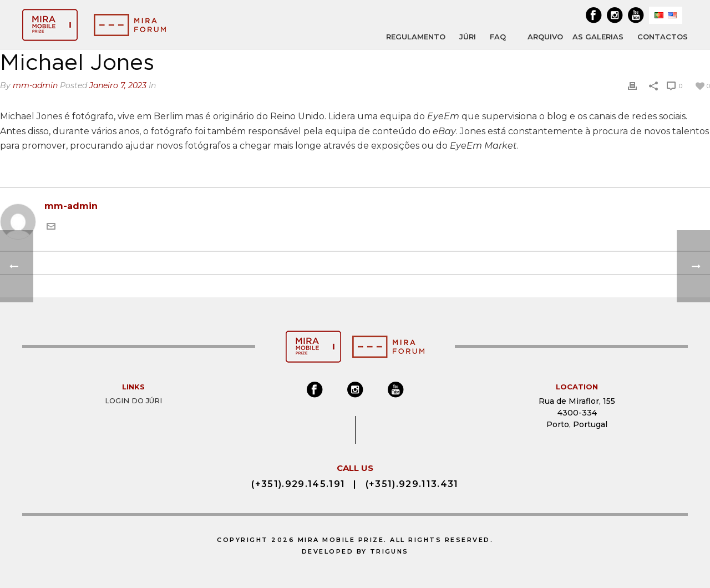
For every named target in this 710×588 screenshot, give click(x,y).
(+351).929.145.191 (297, 482)
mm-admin (35, 85)
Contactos (663, 37)
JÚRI (468, 37)
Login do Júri (133, 401)
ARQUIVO (545, 37)
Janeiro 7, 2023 (118, 85)
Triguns (390, 550)
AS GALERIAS (598, 37)
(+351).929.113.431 (413, 482)
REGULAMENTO (416, 37)
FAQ (498, 37)
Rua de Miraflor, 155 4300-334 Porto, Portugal (577, 413)
